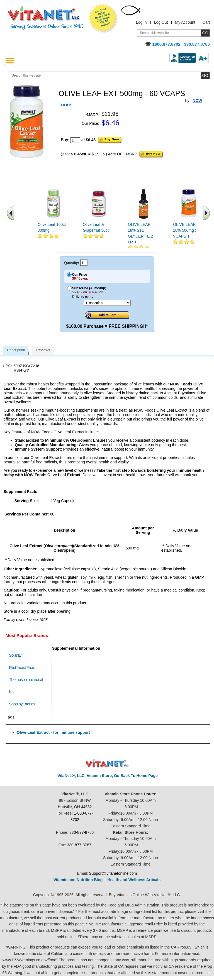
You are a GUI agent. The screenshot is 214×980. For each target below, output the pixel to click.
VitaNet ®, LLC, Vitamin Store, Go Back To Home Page (108, 776)
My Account (185, 22)
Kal (12, 692)
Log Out (161, 22)
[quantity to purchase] (75, 140)
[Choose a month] (107, 303)
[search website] (109, 75)
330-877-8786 (82, 832)
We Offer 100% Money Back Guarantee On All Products (103, 19)
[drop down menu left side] (10, 60)
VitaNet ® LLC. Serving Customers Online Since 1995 (46, 18)
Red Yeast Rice (21, 667)
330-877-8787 (79, 845)
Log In (141, 22)
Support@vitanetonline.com (113, 873)
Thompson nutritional (26, 679)
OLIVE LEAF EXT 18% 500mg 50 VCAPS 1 (189, 230)
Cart (206, 22)
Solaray (15, 655)
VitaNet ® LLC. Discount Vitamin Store (107, 763)
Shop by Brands (23, 704)
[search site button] (205, 75)
